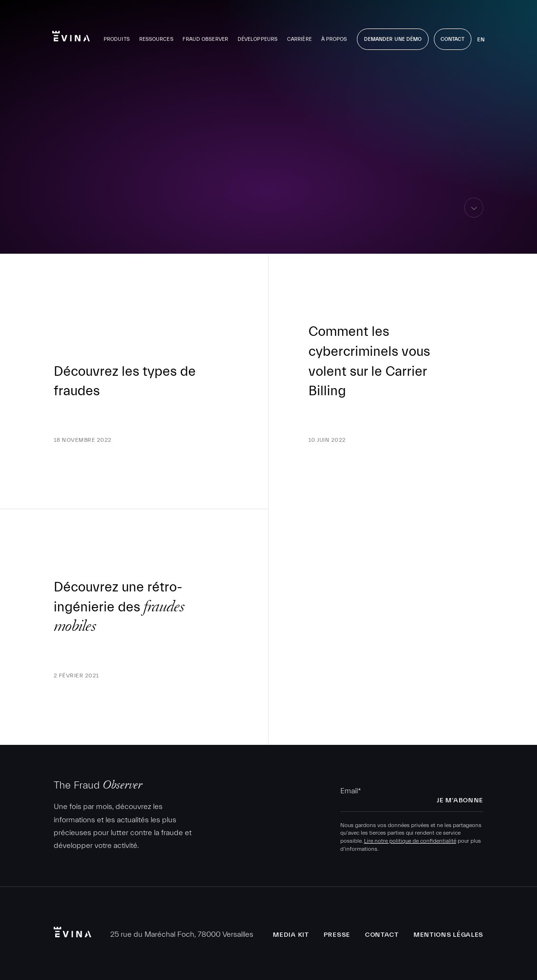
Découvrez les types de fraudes (125, 381)
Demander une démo (393, 39)
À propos (334, 39)
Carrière (299, 39)
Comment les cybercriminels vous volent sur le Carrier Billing (369, 361)
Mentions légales (448, 935)
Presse (337, 935)
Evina (71, 36)
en (481, 39)
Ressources (156, 39)
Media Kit (291, 935)
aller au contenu (474, 217)
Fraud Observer (205, 39)
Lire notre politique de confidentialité (410, 841)
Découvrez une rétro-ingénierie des (119, 607)
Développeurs (258, 39)
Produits (117, 39)
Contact (453, 39)
